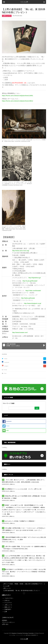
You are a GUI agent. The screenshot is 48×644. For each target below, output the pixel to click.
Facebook (7, 362)
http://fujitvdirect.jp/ (35, 278)
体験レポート (8, 607)
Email (6, 370)
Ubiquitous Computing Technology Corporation (23, 633)
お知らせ (7, 600)
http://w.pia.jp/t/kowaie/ (30, 281)
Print (5, 373)
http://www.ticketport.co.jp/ (33, 303)
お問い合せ (5, 624)
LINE (6, 431)
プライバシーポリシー (9, 622)
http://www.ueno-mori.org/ (21, 251)
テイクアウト (8, 603)
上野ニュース (7, 16)
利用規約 (5, 620)
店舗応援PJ (8, 609)
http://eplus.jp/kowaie (28, 298)
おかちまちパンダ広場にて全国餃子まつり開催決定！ (20, 521)
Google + (7, 366)
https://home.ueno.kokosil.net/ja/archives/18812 (18, 101)
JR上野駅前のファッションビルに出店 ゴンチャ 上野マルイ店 (23, 489)
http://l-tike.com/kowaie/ (33, 291)
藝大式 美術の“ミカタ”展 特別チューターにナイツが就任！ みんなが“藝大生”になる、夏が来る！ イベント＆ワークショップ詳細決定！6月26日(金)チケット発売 (24, 572)
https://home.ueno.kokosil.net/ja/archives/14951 (18, 96)
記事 (6, 612)
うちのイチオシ (9, 598)
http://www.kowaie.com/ (20, 332)
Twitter (6, 359)
